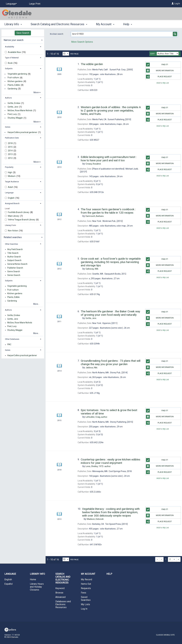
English (11, 198)
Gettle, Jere (13, 107)
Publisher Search (15, 268)
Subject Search (14, 260)
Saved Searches (86, 599)
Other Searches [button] (11, 244)
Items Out (86, 584)
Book (10, 63)
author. (97, 417)
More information (160, 71)
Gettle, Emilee (14, 103)
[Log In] (173, 4)
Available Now (15, 52)
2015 (10, 147)
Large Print (35, 4)
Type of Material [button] (12, 58)
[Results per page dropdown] (66, 54)
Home (33, 579)
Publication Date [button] (12, 138)
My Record (86, 579)
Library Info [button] (13, 24)
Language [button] (9, 193)
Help (109, 574)
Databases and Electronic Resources (63, 604)
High (10, 172)
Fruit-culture (13, 78)
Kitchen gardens (15, 81)
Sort (152, 54)
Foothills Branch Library (19, 212)
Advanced (60, 597)
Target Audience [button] (12, 182)
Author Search (14, 257)
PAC (9, 345)
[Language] (11, 4)
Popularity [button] (9, 167)
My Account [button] (105, 24)
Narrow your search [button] (14, 40)
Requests (86, 588)
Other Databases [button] (12, 339)
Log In (177, 4)
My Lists (85, 604)
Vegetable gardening (17, 74)
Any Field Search (15, 249)
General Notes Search (17, 264)
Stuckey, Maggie (15, 118)
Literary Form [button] (10, 225)
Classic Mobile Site (165, 635)
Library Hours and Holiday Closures (37, 587)
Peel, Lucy (12, 114)
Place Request (159, 77)
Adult (11, 187)
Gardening (12, 89)
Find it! (157, 65)
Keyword (60, 588)
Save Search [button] (23, 33)
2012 (10, 158)
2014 (10, 151)
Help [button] (128, 24)
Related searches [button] (13, 237)
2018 (10, 143)
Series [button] (8, 127)
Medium (12, 176)
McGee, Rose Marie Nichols (20, 110)
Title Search (13, 253)
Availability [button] (10, 47)
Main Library (14, 216)
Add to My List (163, 83)
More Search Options (82, 42)
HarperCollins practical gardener (22, 132)
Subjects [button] (9, 68)
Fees (84, 593)
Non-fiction (13, 231)
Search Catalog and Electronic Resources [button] (59, 24)
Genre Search (14, 271)
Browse (59, 593)
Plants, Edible (14, 85)
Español (8, 584)
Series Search (14, 275)
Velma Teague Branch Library (22, 220)
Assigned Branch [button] (12, 203)
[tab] (23, 40)
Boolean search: (57, 34)
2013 (10, 154)
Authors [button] (8, 98)
